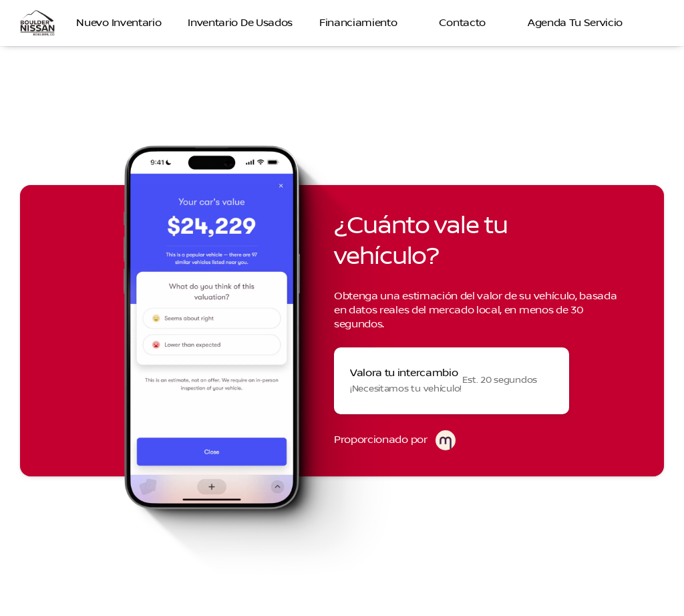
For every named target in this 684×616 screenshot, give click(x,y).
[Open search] (653, 23)
